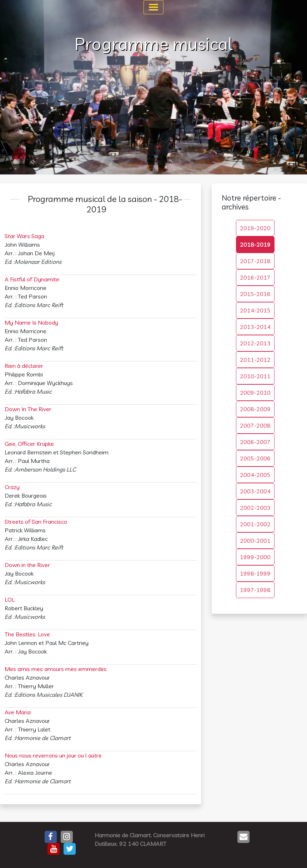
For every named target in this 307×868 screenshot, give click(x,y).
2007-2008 (255, 425)
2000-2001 (255, 541)
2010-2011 (255, 376)
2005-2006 (255, 458)
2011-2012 (255, 360)
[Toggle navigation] (153, 7)
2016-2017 (255, 277)
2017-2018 (255, 261)
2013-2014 (255, 327)
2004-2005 (255, 475)
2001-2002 (255, 524)
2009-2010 (255, 393)
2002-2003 (255, 508)
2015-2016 (255, 294)
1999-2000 (255, 557)
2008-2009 (255, 409)
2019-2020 (255, 228)
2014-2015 (255, 310)
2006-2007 (255, 442)
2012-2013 (255, 343)
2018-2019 (255, 245)
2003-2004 (255, 491)
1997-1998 (255, 590)
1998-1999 (255, 573)
